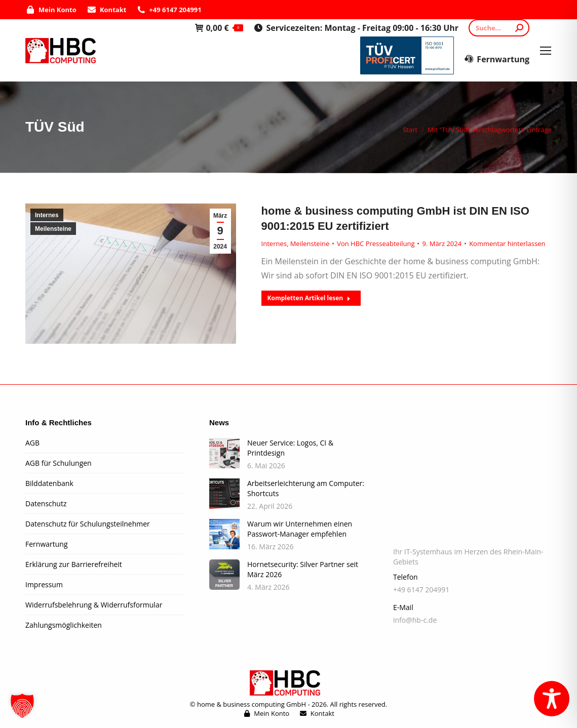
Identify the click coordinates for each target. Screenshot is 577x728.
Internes (47, 215)
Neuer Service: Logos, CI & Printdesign (290, 448)
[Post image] (224, 453)
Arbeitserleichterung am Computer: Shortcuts (306, 488)
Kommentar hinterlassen (507, 244)
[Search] (499, 28)
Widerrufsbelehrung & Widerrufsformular (94, 605)
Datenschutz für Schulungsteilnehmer (88, 524)
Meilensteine (53, 229)
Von (376, 244)
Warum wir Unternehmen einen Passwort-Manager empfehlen (300, 529)
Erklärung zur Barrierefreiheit (74, 564)
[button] (22, 706)
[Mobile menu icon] (546, 51)
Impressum (44, 584)
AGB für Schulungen (59, 463)
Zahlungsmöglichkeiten (64, 625)
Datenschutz (46, 503)
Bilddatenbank (49, 483)
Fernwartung (497, 59)
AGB (32, 443)
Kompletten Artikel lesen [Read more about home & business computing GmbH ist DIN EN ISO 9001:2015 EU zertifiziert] (309, 298)
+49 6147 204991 (169, 10)
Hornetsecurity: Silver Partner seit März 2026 (303, 569)
